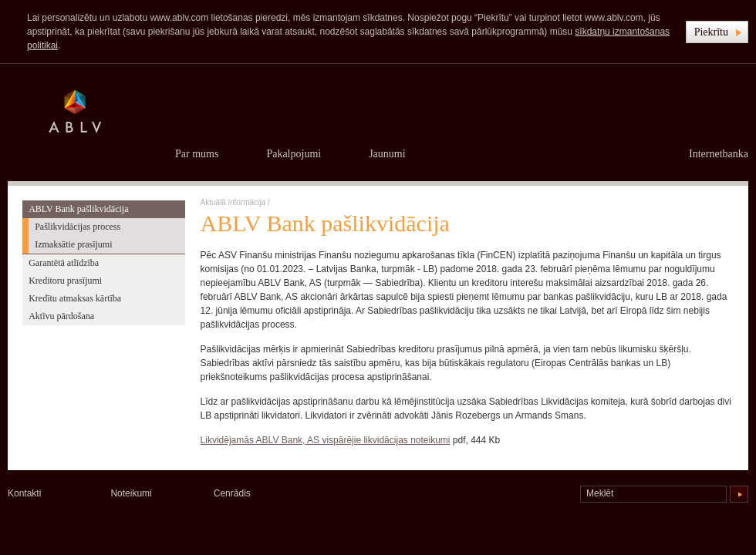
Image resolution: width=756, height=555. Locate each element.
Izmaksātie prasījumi (73, 244)
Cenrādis (232, 493)
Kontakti (24, 493)
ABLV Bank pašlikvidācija (78, 209)
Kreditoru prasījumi (65, 281)
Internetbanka (719, 154)
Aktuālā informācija (233, 202)
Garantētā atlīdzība (64, 263)
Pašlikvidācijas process (78, 227)
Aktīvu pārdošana (61, 316)
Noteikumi (131, 493)
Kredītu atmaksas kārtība (75, 298)
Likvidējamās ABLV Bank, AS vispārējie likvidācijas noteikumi (326, 440)
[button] (717, 32)
